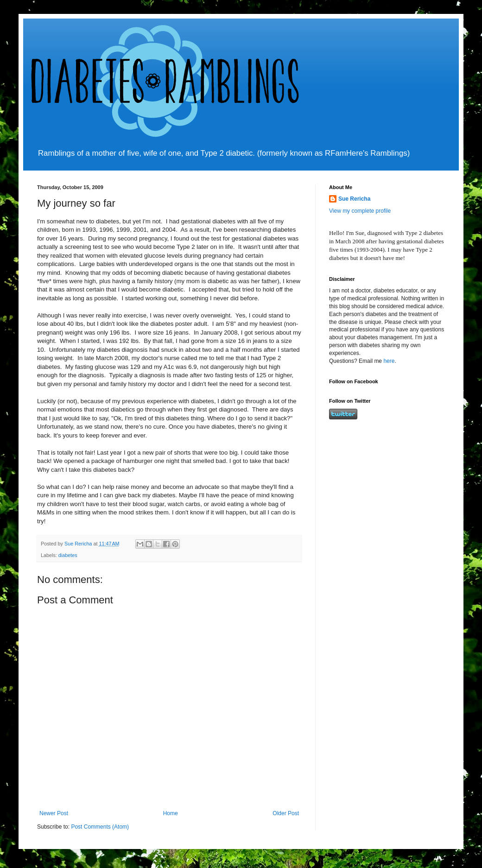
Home (171, 813)
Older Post (286, 813)
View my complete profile (360, 211)
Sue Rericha (354, 199)
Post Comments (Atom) (100, 827)
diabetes (68, 555)
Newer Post (54, 813)
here (389, 361)
